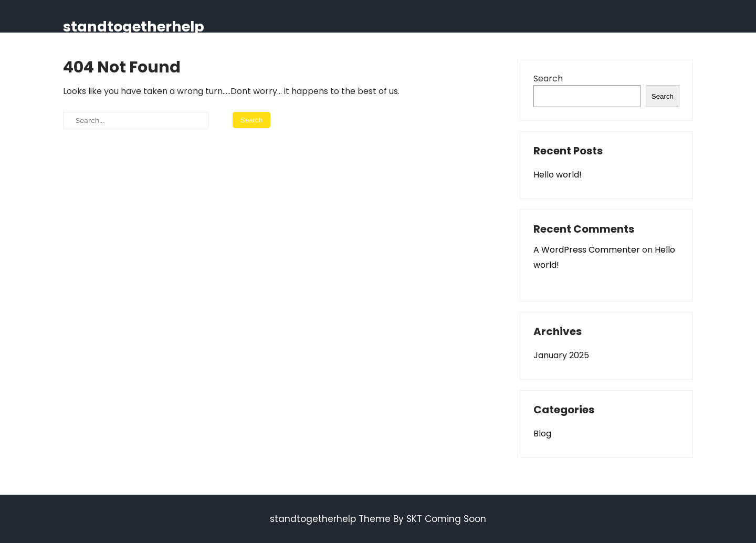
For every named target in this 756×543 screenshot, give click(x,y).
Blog (542, 434)
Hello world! (558, 175)
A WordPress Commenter (587, 250)
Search (548, 79)
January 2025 (561, 355)
